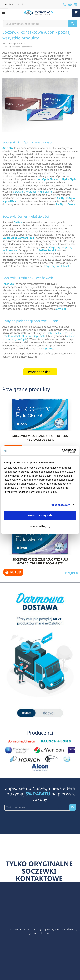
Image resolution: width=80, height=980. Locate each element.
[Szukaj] (40, 24)
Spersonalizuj (40, 526)
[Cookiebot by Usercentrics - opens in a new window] (62, 451)
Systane (48, 348)
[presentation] (30, 819)
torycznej (31, 192)
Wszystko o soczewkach (22, 47)
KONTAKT (8, 4)
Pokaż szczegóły (60, 505)
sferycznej (18, 192)
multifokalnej (45, 192)
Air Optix (8, 148)
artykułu (61, 309)
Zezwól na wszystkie (40, 515)
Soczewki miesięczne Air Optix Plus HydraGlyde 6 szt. (40, 438)
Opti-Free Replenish (33, 336)
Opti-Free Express (57, 333)
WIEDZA (19, 4)
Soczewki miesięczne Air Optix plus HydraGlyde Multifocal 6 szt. (40, 561)
